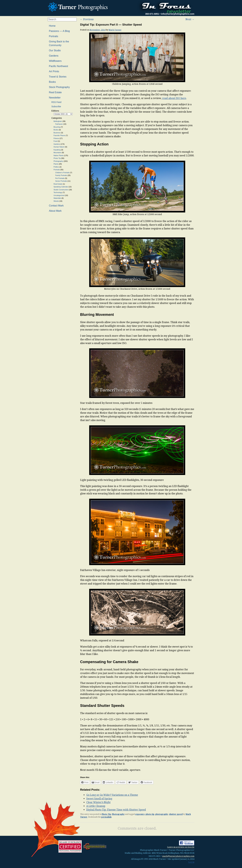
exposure (140, 814)
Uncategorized (59, 195)
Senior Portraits (61, 181)
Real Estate (55, 92)
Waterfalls (57, 198)
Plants (56, 164)
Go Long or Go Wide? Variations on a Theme (112, 795)
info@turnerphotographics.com (178, 14)
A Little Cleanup (96, 806)
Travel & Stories (58, 77)
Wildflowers (55, 61)
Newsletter (55, 98)
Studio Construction (61, 190)
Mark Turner (115, 30)
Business (57, 133)
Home (52, 26)
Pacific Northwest (58, 66)
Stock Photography (59, 87)
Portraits (54, 36)
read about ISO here (174, 98)
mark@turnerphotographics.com (178, 856)
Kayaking (57, 150)
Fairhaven (59, 124)
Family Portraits (61, 175)
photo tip (150, 814)
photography (162, 814)
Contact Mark (56, 206)
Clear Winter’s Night (98, 802)
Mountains (57, 153)
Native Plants (59, 155)
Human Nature (59, 147)
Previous (87, 19)
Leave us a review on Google (181, 847)
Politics (56, 167)
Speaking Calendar (61, 187)
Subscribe (56, 106)
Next (190, 19)
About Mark (55, 211)
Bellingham (58, 121)
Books (52, 82)
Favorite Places (59, 135)
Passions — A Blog (59, 31)
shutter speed (176, 814)
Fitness (56, 138)
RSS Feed (56, 102)
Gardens (54, 56)
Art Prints (54, 71)
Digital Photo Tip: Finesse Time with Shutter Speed (116, 810)
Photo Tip (106, 814)
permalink (106, 817)
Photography (118, 814)
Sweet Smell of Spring (99, 799)
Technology (58, 192)
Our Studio (55, 50)
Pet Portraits (60, 178)
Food (55, 141)
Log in (191, 862)
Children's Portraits (62, 173)
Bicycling (57, 127)
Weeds (56, 201)
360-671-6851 (152, 14)
